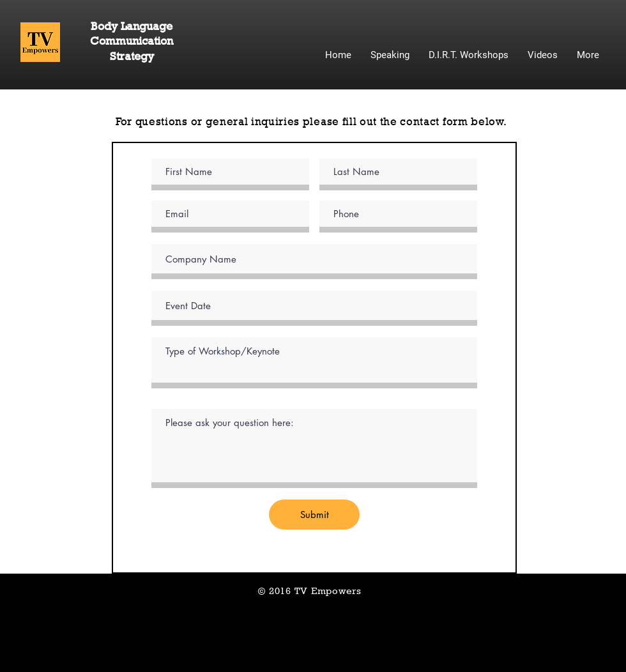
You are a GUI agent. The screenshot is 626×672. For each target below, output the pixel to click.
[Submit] (314, 515)
